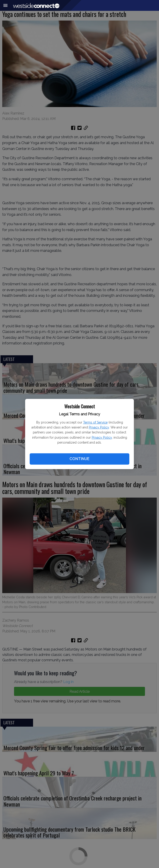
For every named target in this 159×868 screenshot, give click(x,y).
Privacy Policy (99, 427)
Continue (79, 459)
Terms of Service (95, 422)
